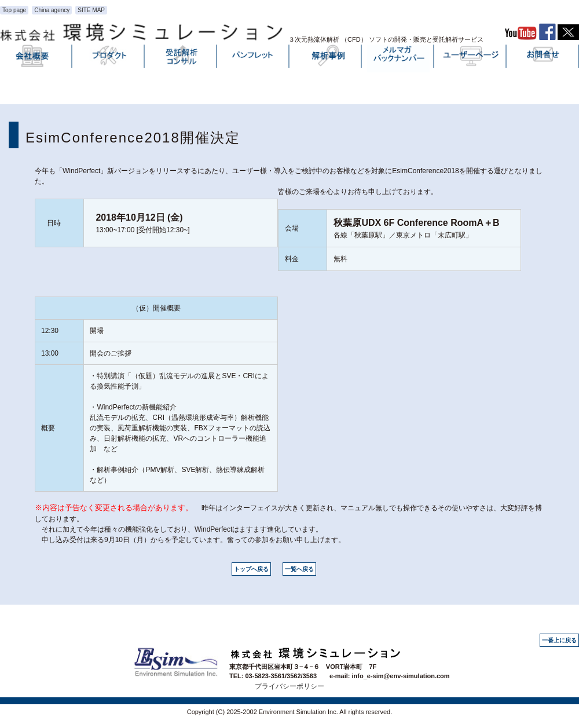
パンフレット (254, 58)
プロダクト (109, 58)
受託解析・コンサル (181, 58)
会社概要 (36, 58)
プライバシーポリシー (289, 686)
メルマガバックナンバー (398, 58)
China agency (52, 10)
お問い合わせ (543, 58)
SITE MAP (91, 10)
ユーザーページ (471, 58)
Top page (14, 10)
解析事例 (326, 58)
